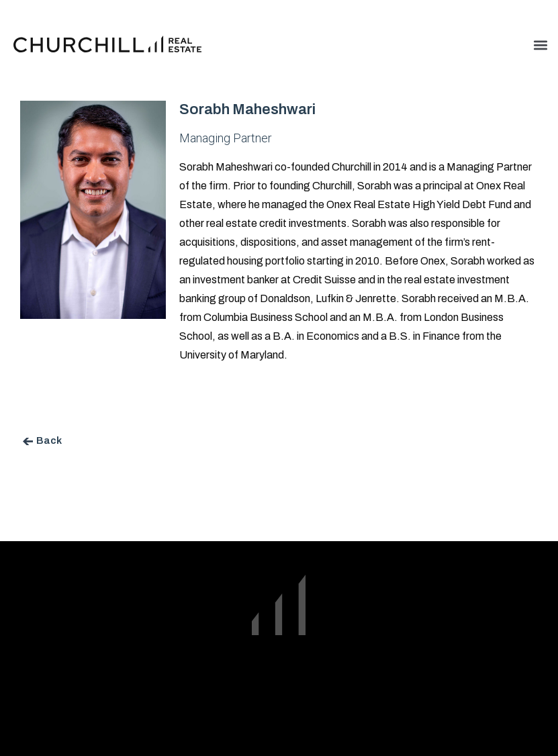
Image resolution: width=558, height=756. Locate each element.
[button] (540, 45)
